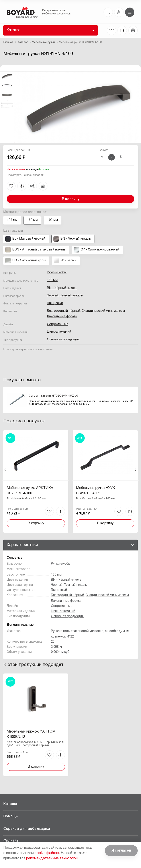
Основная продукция (63, 340)
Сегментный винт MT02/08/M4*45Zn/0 (53, 396)
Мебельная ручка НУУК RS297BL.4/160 (95, 491)
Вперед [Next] (136, 470)
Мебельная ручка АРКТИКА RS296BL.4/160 (30, 491)
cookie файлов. (47, 853)
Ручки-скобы (57, 273)
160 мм (52, 280)
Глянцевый (55, 303)
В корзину (71, 199)
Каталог (13, 30)
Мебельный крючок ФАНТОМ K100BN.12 (31, 734)
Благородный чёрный (64, 311)
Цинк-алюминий (59, 332)
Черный (53, 296)
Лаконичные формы (62, 317)
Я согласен (121, 851)
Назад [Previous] (5, 470)
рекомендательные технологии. (53, 858)
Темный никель (71, 296)
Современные (58, 324)
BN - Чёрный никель (62, 288)
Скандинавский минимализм (103, 311)
